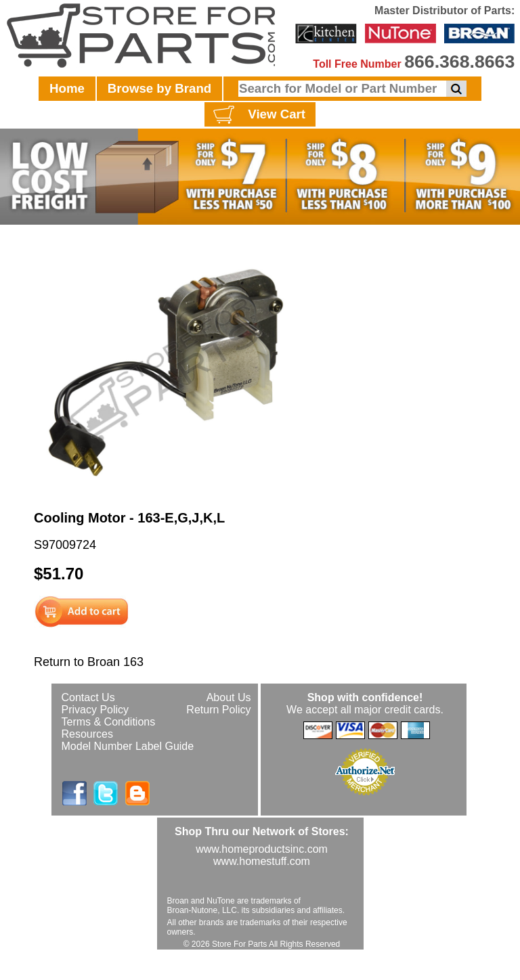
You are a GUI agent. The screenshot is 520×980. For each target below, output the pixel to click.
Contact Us (88, 697)
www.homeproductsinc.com (262, 849)
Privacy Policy (95, 710)
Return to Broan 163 (89, 662)
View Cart (258, 115)
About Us (229, 697)
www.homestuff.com (262, 861)
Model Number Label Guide (128, 746)
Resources (87, 734)
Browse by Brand (159, 88)
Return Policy (218, 710)
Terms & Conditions (109, 722)
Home (67, 88)
